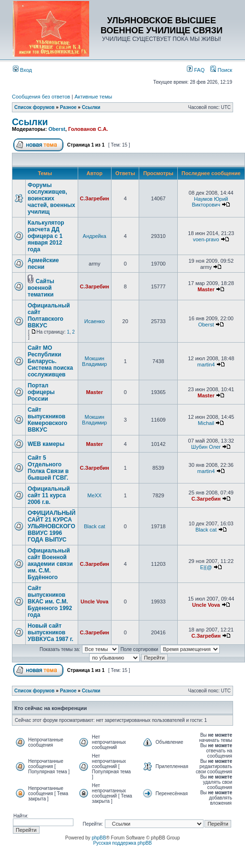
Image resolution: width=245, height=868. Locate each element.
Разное (68, 107)
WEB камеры (46, 444)
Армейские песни (43, 264)
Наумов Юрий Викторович (210, 202)
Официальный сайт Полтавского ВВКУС (49, 316)
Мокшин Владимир (94, 361)
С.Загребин (95, 198)
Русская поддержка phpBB (122, 843)
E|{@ (206, 567)
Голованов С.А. (88, 129)
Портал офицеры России (41, 392)
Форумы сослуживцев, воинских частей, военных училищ (51, 198)
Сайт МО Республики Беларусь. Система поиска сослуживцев (50, 361)
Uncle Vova (95, 602)
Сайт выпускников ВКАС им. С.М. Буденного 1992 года (50, 602)
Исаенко (95, 321)
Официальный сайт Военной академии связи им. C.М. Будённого (50, 564)
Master (206, 289)
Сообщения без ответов (41, 97)
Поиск (221, 70)
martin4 (206, 365)
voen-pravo (206, 239)
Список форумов (35, 107)
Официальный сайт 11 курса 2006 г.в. (49, 495)
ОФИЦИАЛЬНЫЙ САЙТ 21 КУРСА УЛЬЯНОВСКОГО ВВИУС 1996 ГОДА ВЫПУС (52, 526)
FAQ (196, 70)
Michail (206, 423)
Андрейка (95, 236)
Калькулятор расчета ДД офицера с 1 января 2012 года (46, 236)
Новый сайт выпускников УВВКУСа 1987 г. (51, 632)
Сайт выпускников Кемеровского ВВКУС (47, 420)
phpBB (99, 838)
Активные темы (93, 97)
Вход (22, 70)
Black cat (95, 526)
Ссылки (91, 107)
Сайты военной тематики (41, 288)
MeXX (94, 495)
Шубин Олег (206, 447)
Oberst (56, 129)
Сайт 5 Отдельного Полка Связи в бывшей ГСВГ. (48, 468)
